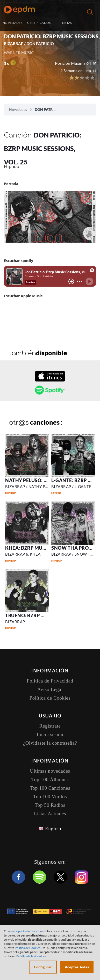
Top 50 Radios (50, 805)
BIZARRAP (15, 622)
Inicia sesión (90, 23)
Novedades (18, 109)
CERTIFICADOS (39, 23)
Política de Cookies (50, 698)
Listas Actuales (50, 814)
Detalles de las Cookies (31, 956)
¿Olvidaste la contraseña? (50, 743)
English (53, 828)
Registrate (50, 726)
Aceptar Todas (77, 967)
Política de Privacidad (50, 681)
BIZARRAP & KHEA (23, 554)
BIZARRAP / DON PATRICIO (29, 43)
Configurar (43, 967)
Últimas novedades (50, 771)
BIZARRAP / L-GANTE (71, 487)
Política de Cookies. (28, 948)
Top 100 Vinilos (50, 797)
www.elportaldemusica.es (26, 931)
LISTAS (67, 23)
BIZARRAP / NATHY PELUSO (32, 487)
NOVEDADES (12, 23)
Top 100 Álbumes (50, 779)
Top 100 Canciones (50, 788)
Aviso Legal (50, 689)
